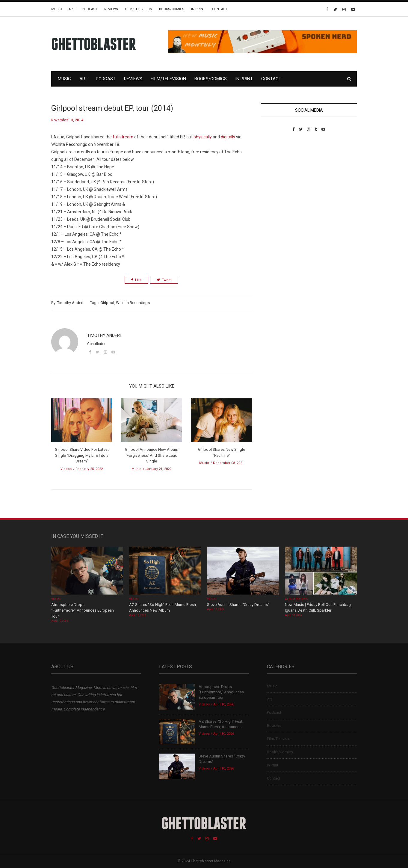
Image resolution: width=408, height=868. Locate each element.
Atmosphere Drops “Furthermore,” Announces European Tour (83, 610)
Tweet (164, 280)
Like (136, 280)
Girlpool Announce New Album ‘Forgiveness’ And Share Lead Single (152, 455)
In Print (198, 9)
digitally (228, 137)
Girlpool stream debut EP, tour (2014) (112, 108)
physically (203, 137)
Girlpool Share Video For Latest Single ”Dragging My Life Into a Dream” (82, 455)
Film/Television (139, 9)
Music (56, 9)
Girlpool (107, 303)
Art (72, 9)
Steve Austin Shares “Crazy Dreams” (239, 605)
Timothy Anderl (70, 303)
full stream (123, 137)
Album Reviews (296, 599)
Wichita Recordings (133, 303)
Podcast (90, 9)
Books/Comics (172, 9)
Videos (66, 469)
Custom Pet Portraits (278, 173)
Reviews (111, 9)
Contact (220, 9)
